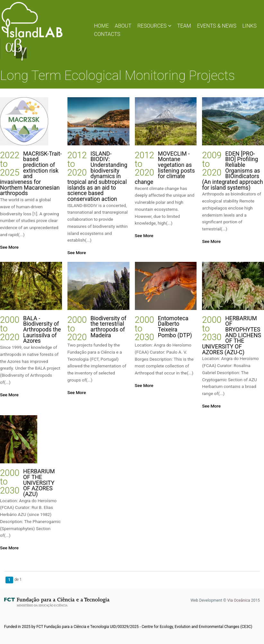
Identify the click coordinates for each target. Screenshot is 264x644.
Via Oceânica (238, 600)
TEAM (184, 26)
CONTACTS (107, 34)
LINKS (250, 26)
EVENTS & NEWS (216, 26)
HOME (101, 26)
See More (9, 247)
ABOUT (123, 26)
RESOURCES (154, 26)
